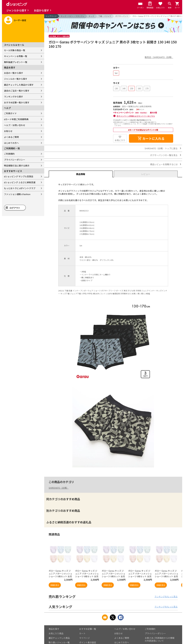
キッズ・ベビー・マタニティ (73, 16)
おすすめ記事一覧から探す (17, 102)
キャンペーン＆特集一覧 (16, 56)
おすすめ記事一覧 (88, 629)
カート (82, 633)
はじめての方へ (11, 143)
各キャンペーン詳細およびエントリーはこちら (136, 116)
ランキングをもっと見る (166, 596)
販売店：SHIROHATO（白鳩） (159, 57)
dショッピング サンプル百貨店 (19, 176)
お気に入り (120, 140)
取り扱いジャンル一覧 (59, 642)
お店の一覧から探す (14, 73)
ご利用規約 (9, 154)
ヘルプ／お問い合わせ (15, 125)
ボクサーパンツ (122, 16)
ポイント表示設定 (88, 642)
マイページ (85, 638)
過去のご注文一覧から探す (17, 91)
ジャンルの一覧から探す (16, 79)
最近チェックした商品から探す (19, 85)
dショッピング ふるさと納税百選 (20, 182)
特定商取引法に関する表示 (17, 166)
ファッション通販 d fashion (17, 194)
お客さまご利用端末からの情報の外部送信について (160, 639)
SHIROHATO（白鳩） (59, 488)
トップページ (51, 16)
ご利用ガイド (10, 113)
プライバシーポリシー (15, 160)
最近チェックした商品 (59, 638)
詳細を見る (55, 585)
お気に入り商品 (56, 633)
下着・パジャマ (105, 16)
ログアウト (15, 208)
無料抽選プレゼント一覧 (16, 62)
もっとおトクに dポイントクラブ (20, 188)
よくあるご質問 (11, 137)
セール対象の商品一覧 (15, 50)
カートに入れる (151, 138)
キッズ (91, 16)
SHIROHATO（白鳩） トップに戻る (161, 148)
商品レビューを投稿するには (164, 164)
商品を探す (54, 629)
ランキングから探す (14, 97)
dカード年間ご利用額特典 (16, 119)
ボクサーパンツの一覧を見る (164, 155)
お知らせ (8, 131)
